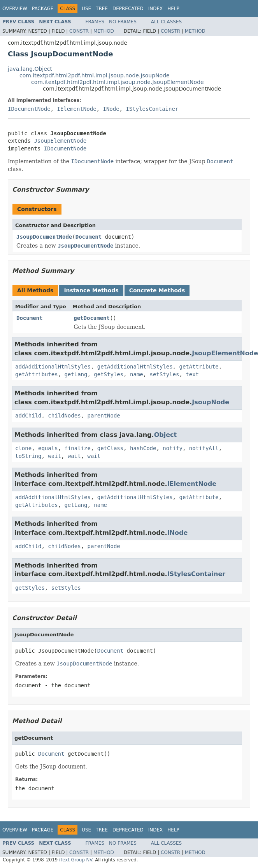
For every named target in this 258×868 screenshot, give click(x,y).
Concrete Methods (157, 290)
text (192, 374)
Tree (102, 9)
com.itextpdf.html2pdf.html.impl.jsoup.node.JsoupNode (95, 75)
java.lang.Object (30, 69)
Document (89, 237)
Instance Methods (91, 290)
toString (28, 456)
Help (173, 9)
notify (173, 448)
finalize (77, 448)
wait (54, 456)
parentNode (104, 416)
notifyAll (204, 448)
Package (43, 9)
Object (166, 435)
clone (23, 448)
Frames (95, 22)
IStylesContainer (152, 109)
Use (86, 9)
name (137, 374)
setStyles (165, 374)
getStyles (109, 374)
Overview (15, 9)
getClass (110, 448)
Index (156, 9)
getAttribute (199, 367)
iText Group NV (76, 860)
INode (111, 109)
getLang (76, 374)
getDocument (92, 318)
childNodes (64, 416)
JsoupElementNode (60, 141)
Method (104, 31)
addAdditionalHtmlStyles (53, 367)
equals (48, 448)
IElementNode (76, 109)
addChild (28, 416)
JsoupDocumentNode (44, 237)
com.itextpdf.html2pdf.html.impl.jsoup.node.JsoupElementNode (118, 82)
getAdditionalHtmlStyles (135, 367)
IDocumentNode (29, 109)
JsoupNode (211, 402)
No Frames (123, 22)
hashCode (143, 448)
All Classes (166, 22)
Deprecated (128, 9)
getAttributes (37, 374)
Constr (79, 31)
